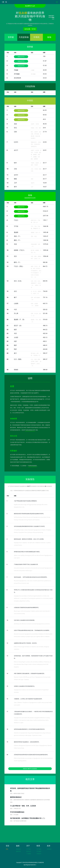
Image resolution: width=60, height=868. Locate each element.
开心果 (16, 313)
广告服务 (29, 854)
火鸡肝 (16, 337)
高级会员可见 (21, 57)
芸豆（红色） (18, 281)
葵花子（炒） (18, 326)
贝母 (15, 169)
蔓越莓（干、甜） (20, 320)
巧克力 (16, 220)
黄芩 (15, 187)
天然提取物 (24, 37)
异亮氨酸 (17, 74)
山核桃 (16, 303)
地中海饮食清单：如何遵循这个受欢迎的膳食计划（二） (28, 818)
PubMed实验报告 (32, 466)
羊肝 (15, 333)
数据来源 (18, 849)
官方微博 (39, 851)
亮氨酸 (16, 70)
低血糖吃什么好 (30, 6)
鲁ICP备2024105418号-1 (30, 865)
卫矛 (15, 183)
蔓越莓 (16, 232)
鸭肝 (15, 349)
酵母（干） (17, 262)
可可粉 (16, 226)
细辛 (15, 163)
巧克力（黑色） (19, 266)
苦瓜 (15, 128)
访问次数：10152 (30, 29)
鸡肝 (15, 341)
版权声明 (18, 851)
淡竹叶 (16, 175)
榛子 (15, 297)
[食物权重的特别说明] (30, 198)
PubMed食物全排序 (30, 430)
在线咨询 (39, 854)
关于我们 (29, 849)
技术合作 (29, 851)
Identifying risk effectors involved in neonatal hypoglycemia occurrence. (32, 624)
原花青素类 (17, 78)
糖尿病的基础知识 (16, 797)
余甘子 (16, 150)
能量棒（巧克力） (20, 250)
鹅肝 (15, 345)
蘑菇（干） (17, 240)
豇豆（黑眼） (18, 359)
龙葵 (15, 124)
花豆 (15, 256)
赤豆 (15, 291)
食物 (49, 37)
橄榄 (15, 179)
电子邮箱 (39, 849)
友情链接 (49, 849)
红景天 (16, 142)
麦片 (15, 353)
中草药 (36, 37)
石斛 (15, 132)
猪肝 (15, 330)
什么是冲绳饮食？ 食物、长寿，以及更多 (23, 806)
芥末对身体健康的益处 (17, 812)
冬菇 (15, 244)
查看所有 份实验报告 (30, 769)
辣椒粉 (16, 370)
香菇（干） (17, 236)
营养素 (11, 37)
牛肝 (15, 310)
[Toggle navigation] (57, 2)
